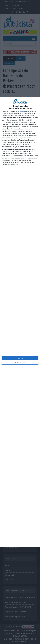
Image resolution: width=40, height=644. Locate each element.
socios (22, 111)
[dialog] (20, 322)
